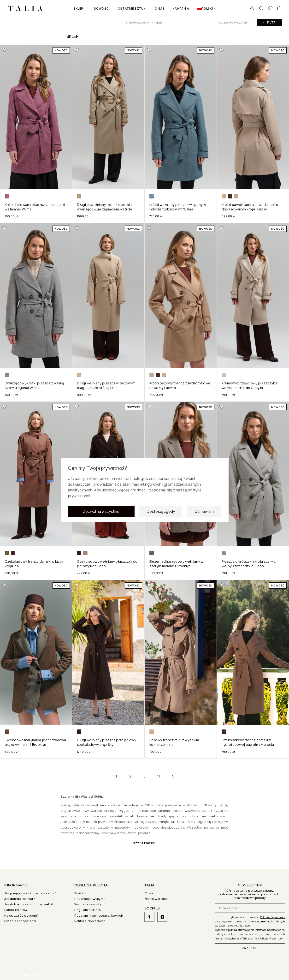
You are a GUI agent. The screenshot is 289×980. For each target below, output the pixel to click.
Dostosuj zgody (161, 513)
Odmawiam (204, 513)
